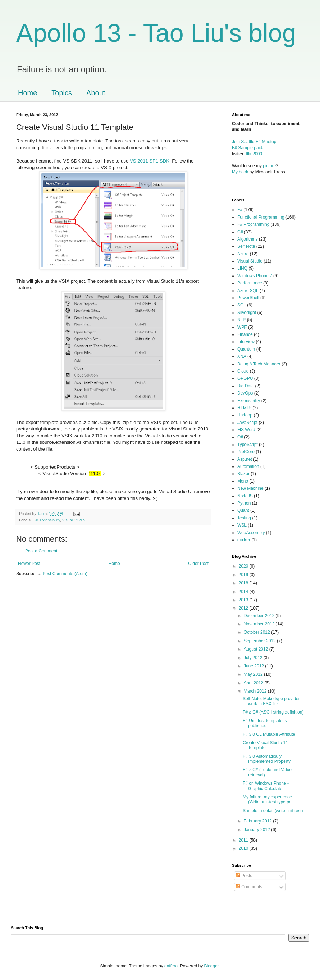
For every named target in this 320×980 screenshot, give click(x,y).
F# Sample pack (248, 148)
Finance (245, 334)
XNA (242, 356)
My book (240, 172)
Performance (250, 283)
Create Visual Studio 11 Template (265, 745)
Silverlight (247, 313)
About (96, 93)
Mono (243, 481)
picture (269, 166)
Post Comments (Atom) (65, 574)
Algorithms (248, 239)
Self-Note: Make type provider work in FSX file (271, 701)
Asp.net (245, 459)
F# (240, 210)
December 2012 (260, 616)
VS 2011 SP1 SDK (150, 161)
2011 (244, 840)
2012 (244, 608)
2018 (244, 583)
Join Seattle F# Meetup (254, 142)
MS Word (246, 430)
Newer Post (29, 564)
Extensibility (50, 520)
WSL (242, 525)
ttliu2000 (254, 154)
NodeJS (245, 496)
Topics (62, 93)
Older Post (198, 564)
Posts (244, 876)
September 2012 (260, 641)
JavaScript (247, 423)
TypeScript (248, 445)
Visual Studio (74, 520)
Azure (243, 254)
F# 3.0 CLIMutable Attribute (269, 734)
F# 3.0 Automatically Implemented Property (267, 759)
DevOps (245, 393)
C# (35, 520)
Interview (246, 342)
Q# (240, 437)
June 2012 (254, 666)
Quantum (246, 349)
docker (244, 540)
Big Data (246, 386)
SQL (242, 305)
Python (244, 503)
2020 (244, 566)
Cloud (243, 371)
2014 (244, 592)
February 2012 (258, 821)
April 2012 (254, 683)
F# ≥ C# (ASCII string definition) (273, 712)
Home (28, 93)
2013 (244, 600)
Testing (244, 518)
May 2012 (254, 674)
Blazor (243, 474)
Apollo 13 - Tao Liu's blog (156, 33)
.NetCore (246, 452)
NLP (241, 320)
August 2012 (257, 649)
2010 (244, 848)
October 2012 (257, 632)
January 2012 (257, 830)
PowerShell (248, 298)
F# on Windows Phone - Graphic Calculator (266, 786)
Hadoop (245, 415)
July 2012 (254, 658)
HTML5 (244, 408)
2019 (244, 575)
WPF (242, 327)
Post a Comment (41, 551)
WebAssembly (251, 533)
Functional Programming (261, 217)
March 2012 (256, 691)
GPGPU (245, 378)
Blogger (212, 966)
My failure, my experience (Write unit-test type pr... (268, 799)
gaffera (171, 966)
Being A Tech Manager (259, 364)
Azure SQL (248, 291)
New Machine (250, 488)
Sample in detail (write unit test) (273, 811)
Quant (243, 510)
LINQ (242, 268)
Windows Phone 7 (255, 276)
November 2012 (260, 624)
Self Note (246, 246)
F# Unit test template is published (265, 723)
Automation (248, 466)
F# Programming (253, 224)
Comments (249, 887)
